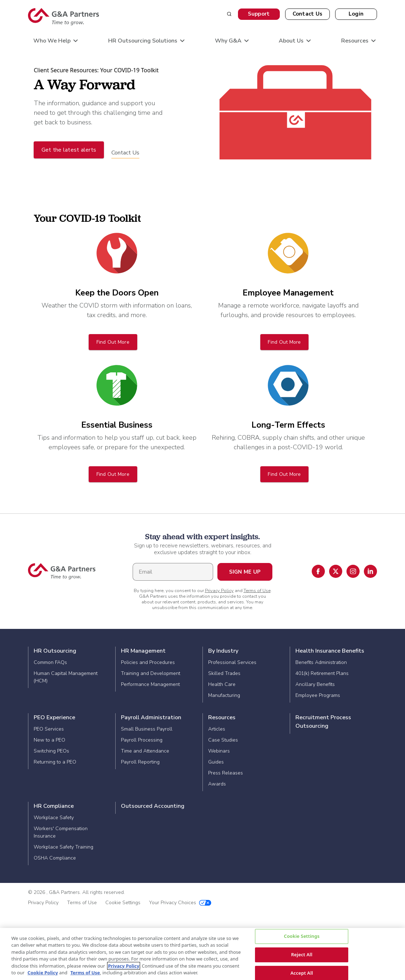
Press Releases (226, 773)
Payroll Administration (151, 717)
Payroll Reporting (140, 762)
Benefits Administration (321, 662)
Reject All (302, 954)
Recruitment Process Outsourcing (323, 722)
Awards (217, 784)
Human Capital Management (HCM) (66, 677)
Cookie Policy (43, 973)
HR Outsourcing (55, 651)
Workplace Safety (54, 818)
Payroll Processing (142, 740)
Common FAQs (50, 662)
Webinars (219, 751)
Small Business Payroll (147, 729)
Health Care (222, 684)
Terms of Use (257, 591)
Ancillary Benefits (315, 684)
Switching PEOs (51, 751)
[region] (202, 954)
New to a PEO (49, 740)
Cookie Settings (123, 903)
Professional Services (232, 662)
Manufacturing (224, 695)
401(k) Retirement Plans (322, 673)
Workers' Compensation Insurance (61, 832)
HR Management (143, 651)
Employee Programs (318, 695)
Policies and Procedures (148, 662)
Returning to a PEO (55, 762)
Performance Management (150, 684)
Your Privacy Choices (180, 903)
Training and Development (151, 673)
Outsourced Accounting (153, 806)
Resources (222, 717)
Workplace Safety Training (63, 847)
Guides (216, 762)
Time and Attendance (145, 751)
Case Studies (223, 740)
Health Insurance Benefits (330, 651)
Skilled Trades (224, 673)
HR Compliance (54, 806)
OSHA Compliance (55, 858)
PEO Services (49, 729)
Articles (217, 729)
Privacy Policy (219, 591)
